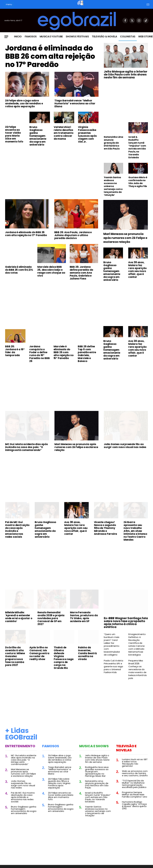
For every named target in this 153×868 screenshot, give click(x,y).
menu (9, 4)
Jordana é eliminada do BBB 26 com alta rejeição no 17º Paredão (50, 56)
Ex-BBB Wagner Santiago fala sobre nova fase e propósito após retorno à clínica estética (126, 623)
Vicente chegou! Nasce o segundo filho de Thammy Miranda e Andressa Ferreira (106, 528)
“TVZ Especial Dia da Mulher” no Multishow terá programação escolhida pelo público (134, 784)
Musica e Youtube (51, 36)
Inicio (18, 36)
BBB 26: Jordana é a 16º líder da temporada (15, 351)
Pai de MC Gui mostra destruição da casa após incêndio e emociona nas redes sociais (17, 529)
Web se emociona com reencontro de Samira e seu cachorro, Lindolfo (135, 773)
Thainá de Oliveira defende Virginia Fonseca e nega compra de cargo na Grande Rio (64, 658)
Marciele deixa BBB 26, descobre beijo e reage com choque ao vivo (51, 271)
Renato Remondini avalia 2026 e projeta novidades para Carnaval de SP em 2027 (51, 618)
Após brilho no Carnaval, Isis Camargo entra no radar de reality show (39, 653)
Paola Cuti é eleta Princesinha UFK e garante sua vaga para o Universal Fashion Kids (113, 666)
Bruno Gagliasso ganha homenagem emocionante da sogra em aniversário (38, 136)
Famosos (31, 36)
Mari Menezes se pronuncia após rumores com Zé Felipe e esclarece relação (125, 238)
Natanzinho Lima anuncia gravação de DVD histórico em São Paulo (113, 143)
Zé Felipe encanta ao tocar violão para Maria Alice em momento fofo (14, 134)
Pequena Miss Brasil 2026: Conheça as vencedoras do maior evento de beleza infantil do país (138, 669)
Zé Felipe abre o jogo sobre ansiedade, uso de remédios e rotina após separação (24, 103)
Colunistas (128, 36)
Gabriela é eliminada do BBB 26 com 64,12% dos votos (19, 270)
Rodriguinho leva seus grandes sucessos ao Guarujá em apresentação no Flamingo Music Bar (97, 771)
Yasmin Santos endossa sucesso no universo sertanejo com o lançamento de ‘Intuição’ (113, 186)
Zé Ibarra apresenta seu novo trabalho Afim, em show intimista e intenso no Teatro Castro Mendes (135, 531)
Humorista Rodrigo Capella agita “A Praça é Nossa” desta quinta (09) (134, 805)
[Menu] (6, 37)
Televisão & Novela (104, 36)
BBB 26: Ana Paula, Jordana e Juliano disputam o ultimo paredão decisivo (73, 235)
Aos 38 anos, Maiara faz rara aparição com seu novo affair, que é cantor (137, 270)
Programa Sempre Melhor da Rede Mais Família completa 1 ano (135, 795)
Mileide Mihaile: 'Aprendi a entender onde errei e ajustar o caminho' (19, 617)
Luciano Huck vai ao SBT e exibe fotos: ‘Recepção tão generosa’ (135, 763)
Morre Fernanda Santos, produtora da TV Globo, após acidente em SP (84, 617)
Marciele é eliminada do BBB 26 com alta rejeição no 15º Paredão (64, 352)
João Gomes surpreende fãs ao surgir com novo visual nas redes (125, 446)
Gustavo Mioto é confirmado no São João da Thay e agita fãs (138, 182)
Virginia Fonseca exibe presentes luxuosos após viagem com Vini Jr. (87, 134)
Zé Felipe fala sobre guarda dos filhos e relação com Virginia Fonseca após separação (59, 783)
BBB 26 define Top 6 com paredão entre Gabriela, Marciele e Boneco (87, 354)
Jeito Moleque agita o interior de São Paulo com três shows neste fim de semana (126, 74)
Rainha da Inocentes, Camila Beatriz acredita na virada (87, 653)
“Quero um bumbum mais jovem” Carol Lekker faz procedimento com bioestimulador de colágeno (112, 645)
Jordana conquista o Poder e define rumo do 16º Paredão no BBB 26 (39, 354)
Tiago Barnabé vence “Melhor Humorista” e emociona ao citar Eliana (75, 103)
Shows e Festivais (77, 36)
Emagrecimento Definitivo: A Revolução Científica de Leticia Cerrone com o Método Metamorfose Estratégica (137, 645)
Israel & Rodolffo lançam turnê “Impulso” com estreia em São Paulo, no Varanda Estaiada (137, 147)
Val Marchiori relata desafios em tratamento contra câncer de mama (63, 133)
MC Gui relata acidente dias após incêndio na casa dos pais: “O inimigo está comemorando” (27, 447)
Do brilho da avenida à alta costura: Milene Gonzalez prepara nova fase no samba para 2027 (15, 656)
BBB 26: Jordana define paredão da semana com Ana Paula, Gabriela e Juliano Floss (81, 273)
